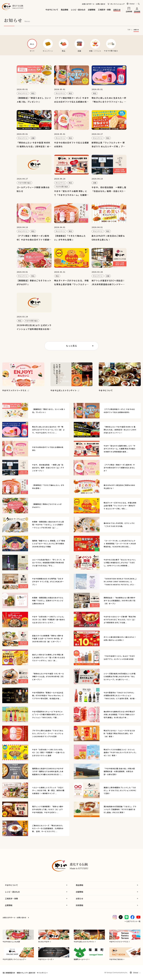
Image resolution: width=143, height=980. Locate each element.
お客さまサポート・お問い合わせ (94, 4)
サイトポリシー (42, 973)
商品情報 (64, 10)
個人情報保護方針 (9, 973)
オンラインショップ (117, 4)
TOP (129, 30)
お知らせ (117, 10)
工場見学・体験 (104, 10)
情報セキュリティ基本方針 (26, 973)
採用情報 (137, 11)
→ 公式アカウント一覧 (132, 921)
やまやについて (52, 10)
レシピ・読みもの (78, 10)
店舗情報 (92, 10)
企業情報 (129, 11)
